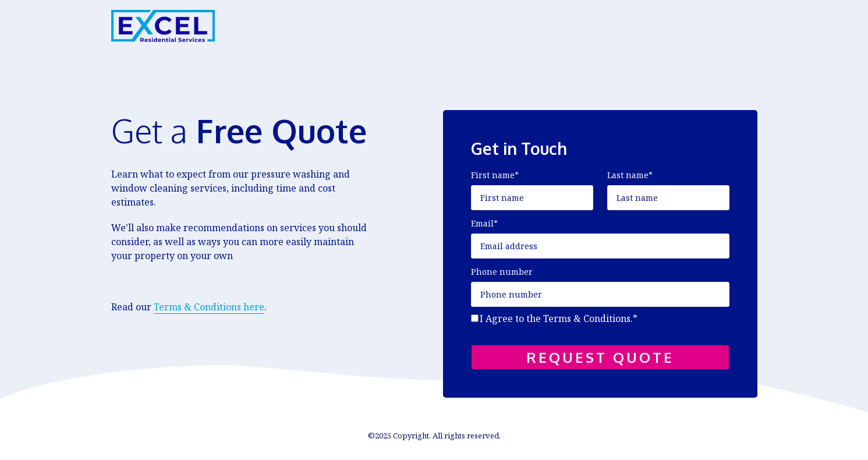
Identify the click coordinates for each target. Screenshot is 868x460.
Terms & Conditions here (209, 307)
